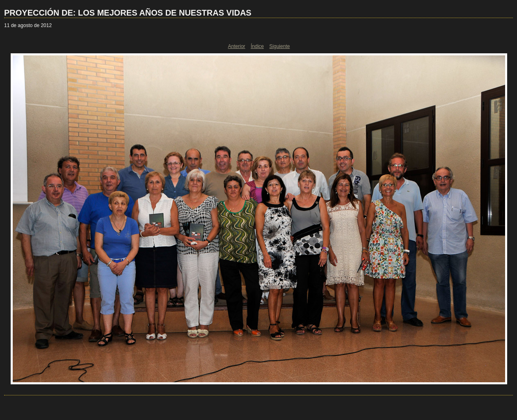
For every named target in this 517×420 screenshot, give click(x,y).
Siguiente (279, 46)
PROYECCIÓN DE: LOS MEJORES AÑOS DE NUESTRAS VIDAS (128, 13)
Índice (257, 46)
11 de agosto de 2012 (28, 25)
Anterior (237, 46)
